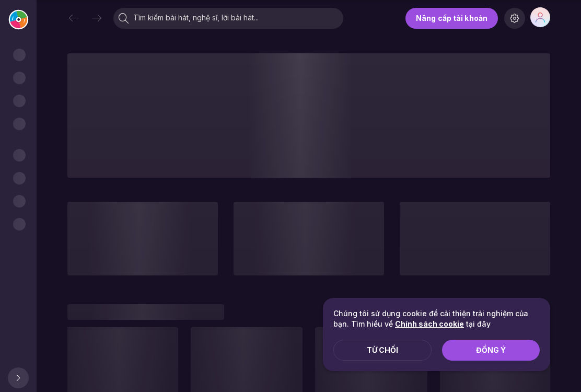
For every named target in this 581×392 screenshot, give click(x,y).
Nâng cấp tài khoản (452, 18)
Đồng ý (491, 350)
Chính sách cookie (429, 324)
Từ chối (382, 350)
